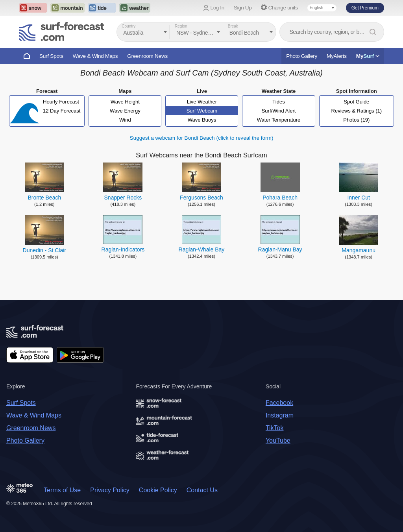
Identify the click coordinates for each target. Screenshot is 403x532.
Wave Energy (125, 111)
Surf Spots (51, 56)
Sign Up (243, 8)
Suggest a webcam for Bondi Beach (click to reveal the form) (202, 138)
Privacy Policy (110, 490)
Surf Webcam (202, 111)
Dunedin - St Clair (45, 250)
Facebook (279, 403)
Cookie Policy (158, 490)
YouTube (278, 441)
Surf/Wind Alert (279, 111)
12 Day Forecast (62, 111)
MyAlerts (337, 56)
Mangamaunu (359, 250)
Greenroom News (147, 56)
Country (128, 26)
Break (233, 26)
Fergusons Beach (201, 198)
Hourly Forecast (61, 102)
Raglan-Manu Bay (280, 249)
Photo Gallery (302, 56)
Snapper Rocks (123, 198)
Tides (278, 102)
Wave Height (125, 102)
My (368, 56)
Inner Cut (359, 198)
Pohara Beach (280, 198)
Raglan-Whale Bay (202, 249)
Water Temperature (279, 120)
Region (181, 26)
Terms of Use (62, 490)
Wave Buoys (202, 120)
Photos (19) (356, 120)
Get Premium (365, 8)
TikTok (275, 428)
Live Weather (202, 102)
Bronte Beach (44, 198)
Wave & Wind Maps (95, 56)
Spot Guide (356, 102)
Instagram (280, 415)
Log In (217, 8)
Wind (125, 120)
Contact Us (202, 490)
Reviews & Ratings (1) (357, 111)
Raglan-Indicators (123, 249)
